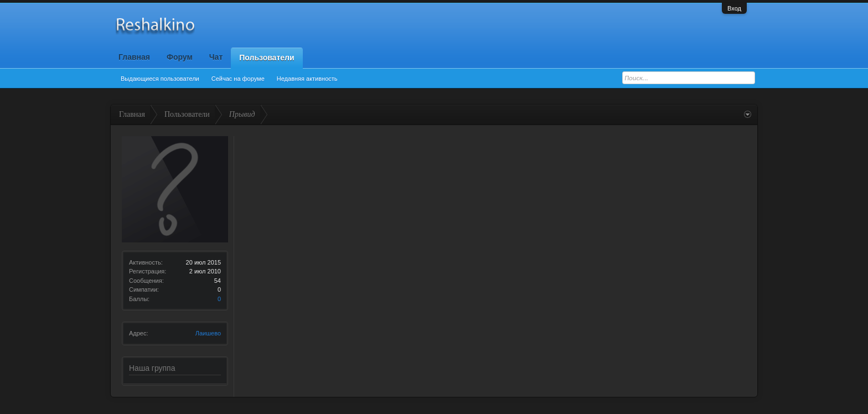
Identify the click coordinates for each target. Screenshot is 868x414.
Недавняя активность (307, 79)
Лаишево (208, 333)
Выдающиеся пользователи (160, 79)
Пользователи (267, 58)
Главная (134, 57)
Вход (734, 8)
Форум (180, 57)
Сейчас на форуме (238, 79)
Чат (216, 57)
